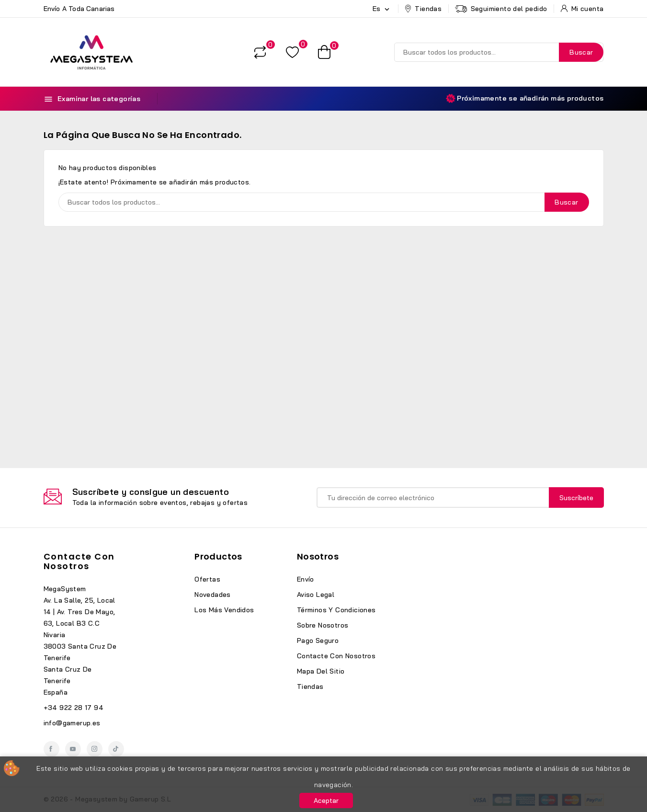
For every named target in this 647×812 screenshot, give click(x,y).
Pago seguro (318, 640)
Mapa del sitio (321, 671)
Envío (306, 579)
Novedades (213, 595)
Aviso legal (316, 595)
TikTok (116, 749)
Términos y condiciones (336, 610)
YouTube (73, 749)
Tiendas (310, 686)
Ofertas (207, 579)
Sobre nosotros (323, 625)
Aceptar (326, 801)
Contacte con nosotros (79, 561)
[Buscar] (499, 52)
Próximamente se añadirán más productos (525, 98)
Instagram (95, 749)
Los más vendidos (224, 610)
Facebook (51, 749)
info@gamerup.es (72, 723)
